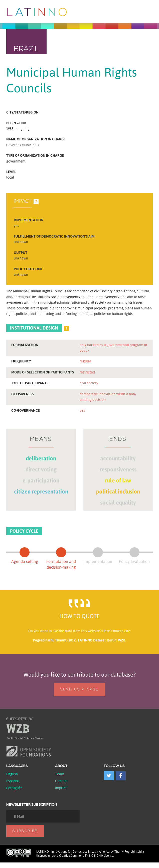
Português (14, 788)
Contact (61, 781)
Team (60, 774)
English (12, 774)
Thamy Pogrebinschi (128, 852)
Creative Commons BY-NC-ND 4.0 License (86, 856)
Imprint (61, 788)
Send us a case (79, 689)
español (13, 781)
